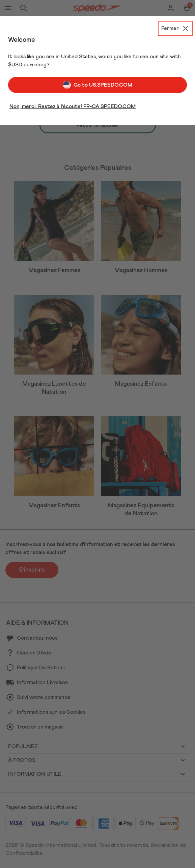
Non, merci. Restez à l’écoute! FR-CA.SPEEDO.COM (73, 106)
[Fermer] (175, 28)
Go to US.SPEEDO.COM (97, 85)
